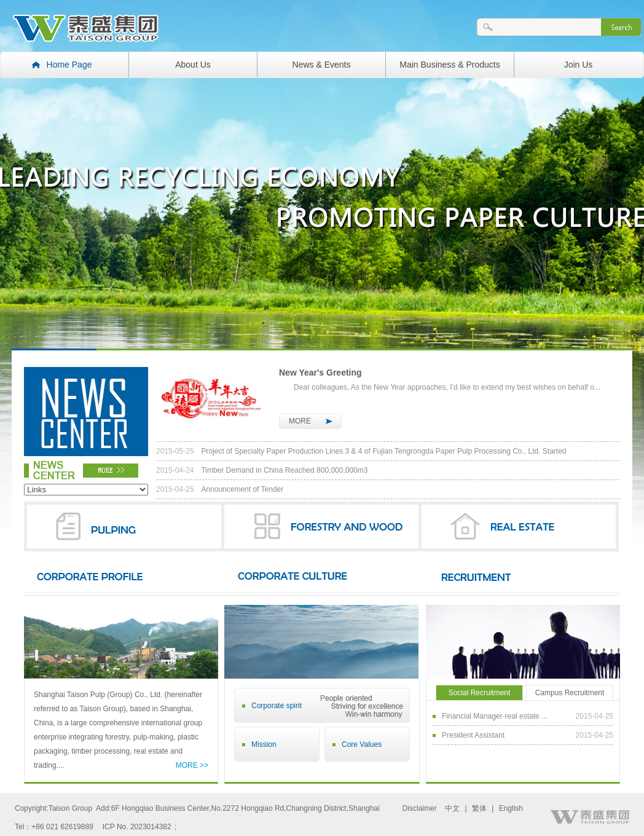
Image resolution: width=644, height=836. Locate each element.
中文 (452, 808)
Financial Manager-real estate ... (528, 716)
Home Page (69, 65)
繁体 (479, 808)
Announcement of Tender (220, 489)
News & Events (322, 65)
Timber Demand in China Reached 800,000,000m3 (262, 470)
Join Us (579, 65)
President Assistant (528, 735)
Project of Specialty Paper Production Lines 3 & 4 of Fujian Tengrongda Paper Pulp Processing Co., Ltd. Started (361, 451)
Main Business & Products (450, 65)
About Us (193, 65)
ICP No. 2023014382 (137, 827)
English (511, 808)
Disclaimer (420, 808)
